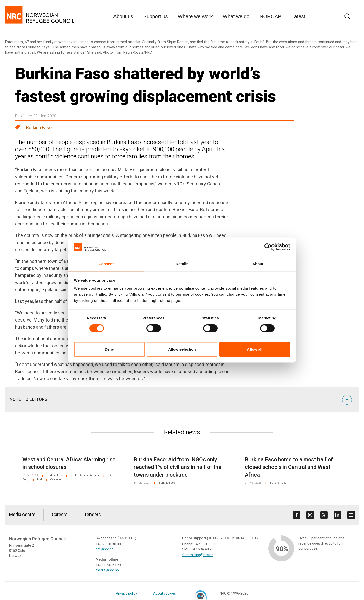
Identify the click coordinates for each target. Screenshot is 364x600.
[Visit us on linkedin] (337, 515)
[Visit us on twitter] (324, 515)
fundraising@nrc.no (198, 555)
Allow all (255, 349)
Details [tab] (182, 264)
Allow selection (182, 349)
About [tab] (258, 264)
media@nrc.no (107, 570)
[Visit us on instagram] (310, 515)
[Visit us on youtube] (351, 515)
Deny (109, 349)
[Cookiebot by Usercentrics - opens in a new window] (268, 247)
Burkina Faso (39, 128)
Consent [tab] (106, 264)
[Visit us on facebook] (297, 515)
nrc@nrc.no (105, 549)
